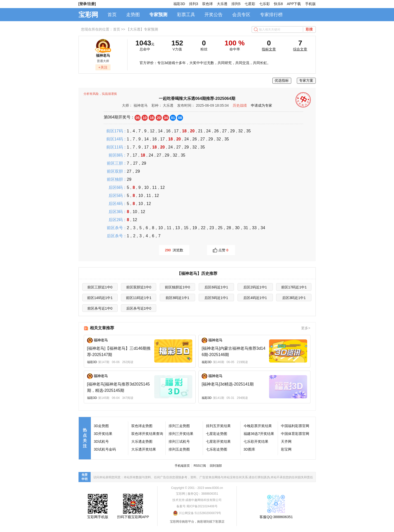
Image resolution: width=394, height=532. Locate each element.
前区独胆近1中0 (177, 287)
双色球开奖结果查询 (147, 434)
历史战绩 (240, 105)
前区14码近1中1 (100, 298)
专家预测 (158, 15)
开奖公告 (214, 15)
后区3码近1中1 (294, 298)
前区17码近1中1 (294, 287)
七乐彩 (265, 4)
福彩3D (179, 4)
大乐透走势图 (142, 441)
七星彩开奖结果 (218, 441)
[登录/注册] (87, 4)
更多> (306, 328)
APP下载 (294, 4)
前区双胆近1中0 (139, 287)
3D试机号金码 (105, 449)
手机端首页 (182, 466)
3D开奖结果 (103, 434)
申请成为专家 (261, 105)
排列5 (236, 4)
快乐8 (278, 4)
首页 (112, 15)
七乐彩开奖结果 (256, 441)
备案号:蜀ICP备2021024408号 (197, 506)
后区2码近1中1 (255, 287)
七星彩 (250, 4)
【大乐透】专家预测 (142, 29)
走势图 (133, 15)
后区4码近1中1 (255, 298)
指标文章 (269, 49)
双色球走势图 (142, 426)
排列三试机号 (179, 441)
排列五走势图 (179, 449)
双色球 (207, 4)
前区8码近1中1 (177, 298)
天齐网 (286, 441)
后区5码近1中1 (216, 298)
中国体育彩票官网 (295, 434)
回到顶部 (216, 466)
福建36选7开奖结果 (259, 434)
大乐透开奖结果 (144, 449)
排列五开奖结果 (218, 426)
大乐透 (222, 4)
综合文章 (300, 49)
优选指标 (282, 80)
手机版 (310, 4)
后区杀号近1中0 (139, 308)
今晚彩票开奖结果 (258, 426)
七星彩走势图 (217, 434)
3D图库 (249, 449)
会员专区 (241, 15)
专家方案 (306, 80)
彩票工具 (186, 15)
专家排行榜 (271, 15)
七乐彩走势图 (217, 449)
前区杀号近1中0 (100, 308)
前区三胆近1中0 (100, 287)
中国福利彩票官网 (295, 426)
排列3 (194, 4)
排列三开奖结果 (181, 434)
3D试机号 (101, 441)
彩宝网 (286, 449)
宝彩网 (88, 15)
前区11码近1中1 (139, 298)
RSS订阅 (200, 466)
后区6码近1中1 (216, 287)
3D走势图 (101, 426)
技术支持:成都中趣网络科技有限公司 (197, 500)
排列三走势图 (179, 426)
